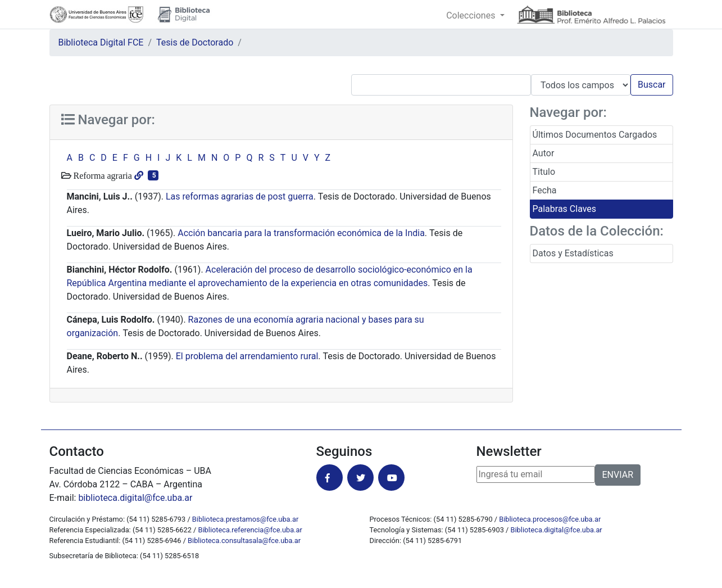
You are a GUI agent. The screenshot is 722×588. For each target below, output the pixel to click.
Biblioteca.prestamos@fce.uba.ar (245, 519)
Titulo (544, 172)
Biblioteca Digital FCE (101, 42)
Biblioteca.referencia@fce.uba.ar (250, 530)
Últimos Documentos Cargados (595, 135)
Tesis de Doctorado (195, 42)
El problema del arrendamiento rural (247, 356)
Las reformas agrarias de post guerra (240, 196)
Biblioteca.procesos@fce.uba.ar (550, 519)
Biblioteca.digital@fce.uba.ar (557, 530)
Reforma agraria (102, 175)
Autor (544, 153)
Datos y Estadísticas (573, 253)
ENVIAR (618, 475)
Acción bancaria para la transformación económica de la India (301, 233)
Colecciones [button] (472, 15)
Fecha (545, 190)
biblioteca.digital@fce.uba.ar (135, 498)
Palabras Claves (565, 209)
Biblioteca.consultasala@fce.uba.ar (244, 540)
